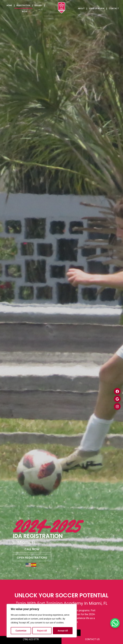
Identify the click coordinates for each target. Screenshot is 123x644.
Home (9, 5)
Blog (25, 12)
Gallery (38, 5)
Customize (21, 631)
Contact (114, 8)
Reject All (42, 631)
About (81, 8)
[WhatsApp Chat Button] (115, 623)
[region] (42, 621)
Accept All (63, 631)
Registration (23, 5)
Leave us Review (97, 8)
